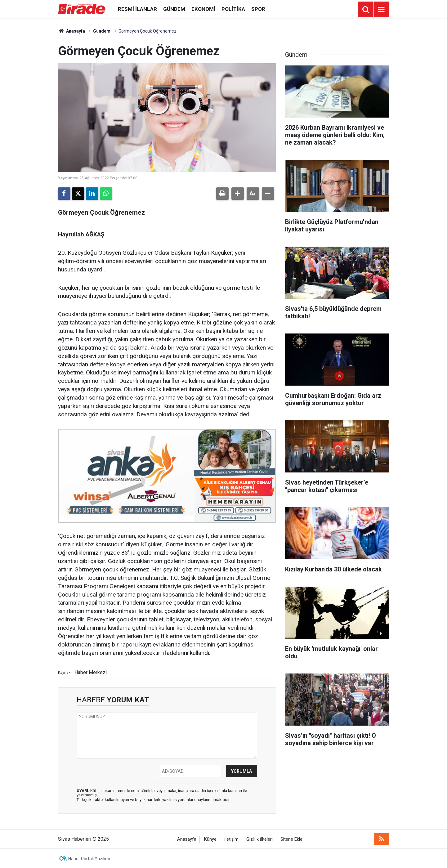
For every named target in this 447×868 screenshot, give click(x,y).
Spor (258, 9)
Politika (233, 9)
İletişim (231, 839)
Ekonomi (203, 9)
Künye (210, 839)
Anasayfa (72, 31)
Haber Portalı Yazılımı (89, 859)
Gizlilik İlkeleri (259, 839)
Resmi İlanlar (137, 9)
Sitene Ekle (291, 839)
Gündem (174, 9)
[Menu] (382, 10)
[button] (238, 194)
